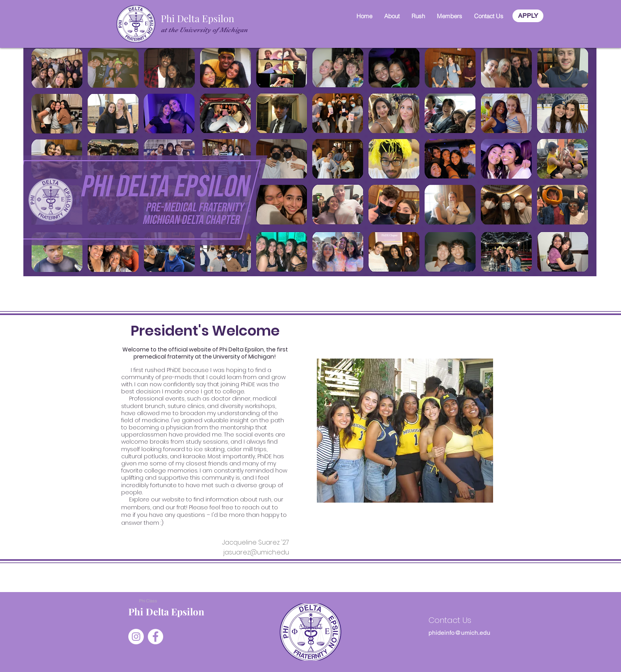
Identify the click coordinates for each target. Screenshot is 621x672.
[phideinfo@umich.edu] (459, 633)
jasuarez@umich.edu (256, 552)
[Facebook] (155, 637)
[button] (392, 16)
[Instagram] (136, 637)
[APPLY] (528, 16)
